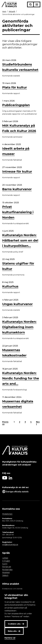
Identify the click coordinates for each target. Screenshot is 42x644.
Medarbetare (7, 514)
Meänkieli (6, 572)
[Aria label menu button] (37, 4)
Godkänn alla (16, 624)
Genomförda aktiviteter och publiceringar (18, 14)
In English (6, 561)
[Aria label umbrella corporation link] (21, 492)
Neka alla (14, 631)
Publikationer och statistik (12, 589)
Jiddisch (5, 575)
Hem (4, 11)
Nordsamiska (7, 570)
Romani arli (7, 567)
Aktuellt (12, 11)
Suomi (5, 564)
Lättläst (5, 558)
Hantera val (10, 638)
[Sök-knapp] (30, 4)
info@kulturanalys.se (10, 544)
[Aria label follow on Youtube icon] (5, 479)
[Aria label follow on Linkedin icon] (10, 479)
